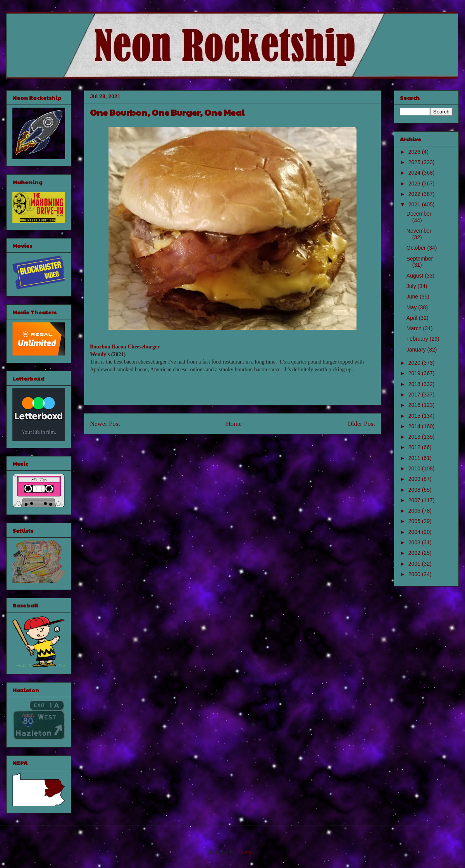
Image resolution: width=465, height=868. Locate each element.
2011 (415, 458)
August (416, 276)
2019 (415, 373)
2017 (415, 395)
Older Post (361, 424)
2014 (415, 426)
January (417, 350)
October (417, 248)
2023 (415, 184)
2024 (415, 173)
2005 (415, 521)
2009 (415, 479)
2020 (415, 363)
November (419, 231)
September (420, 259)
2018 (415, 384)
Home (234, 424)
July (412, 286)
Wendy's (100, 354)
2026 (415, 152)
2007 (415, 500)
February (418, 339)
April (413, 318)
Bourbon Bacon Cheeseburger (125, 347)
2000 (415, 574)
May (412, 307)
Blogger (245, 852)
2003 (415, 542)
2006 (415, 511)
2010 (415, 468)
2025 (415, 162)
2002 (415, 553)
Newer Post (105, 424)
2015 (415, 416)
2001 (415, 564)
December (419, 214)
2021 (415, 204)
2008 (415, 490)
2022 (415, 194)
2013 (415, 437)
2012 (415, 447)
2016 (415, 405)
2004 (415, 532)
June (413, 297)
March (415, 328)
